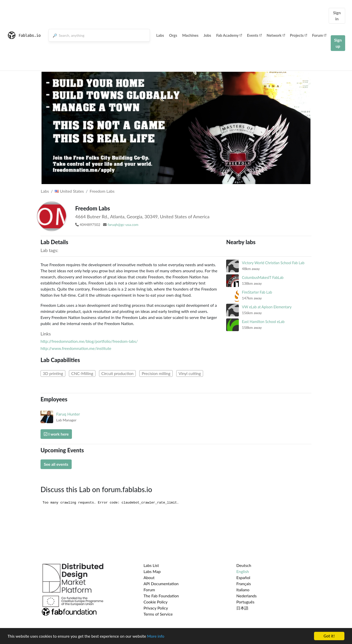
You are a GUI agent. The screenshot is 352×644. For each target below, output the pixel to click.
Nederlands (246, 596)
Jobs (207, 35)
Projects (298, 35)
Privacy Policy (156, 608)
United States (69, 191)
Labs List (151, 565)
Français (243, 584)
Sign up (338, 43)
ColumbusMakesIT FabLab (263, 278)
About (149, 577)
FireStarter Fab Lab (257, 292)
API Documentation (161, 584)
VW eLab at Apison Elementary (267, 307)
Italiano (243, 590)
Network (276, 35)
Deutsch (244, 565)
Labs (160, 35)
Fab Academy (229, 35)
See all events (56, 464)
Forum (319, 35)
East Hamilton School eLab (263, 322)
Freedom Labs (102, 191)
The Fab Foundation (161, 596)
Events (254, 35)
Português (245, 602)
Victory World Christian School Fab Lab (273, 263)
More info (156, 636)
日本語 (242, 608)
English (243, 571)
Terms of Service (158, 614)
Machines (190, 35)
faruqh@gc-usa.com (123, 225)
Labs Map (152, 571)
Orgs (173, 35)
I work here (56, 434)
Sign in (337, 16)
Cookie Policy (156, 602)
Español (243, 577)
